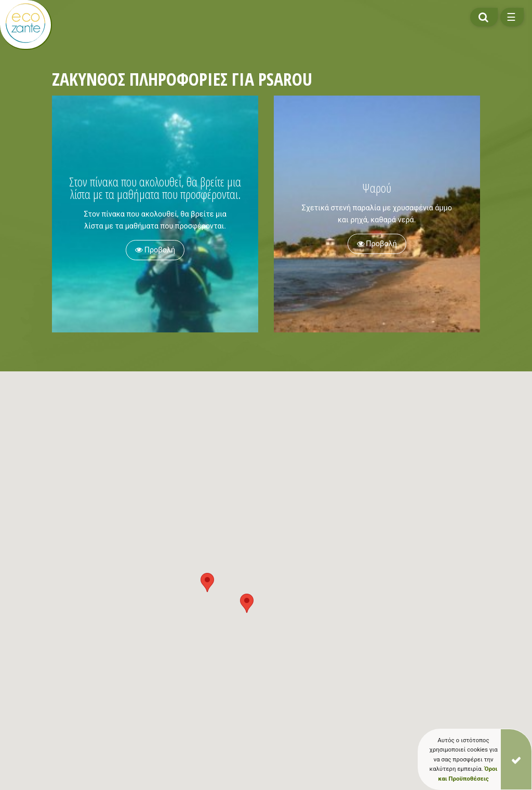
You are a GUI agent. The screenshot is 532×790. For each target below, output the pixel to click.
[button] (247, 603)
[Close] (516, 759)
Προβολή (155, 250)
